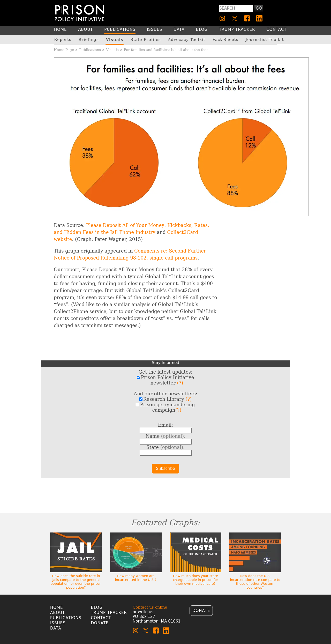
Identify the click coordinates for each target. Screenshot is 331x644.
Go (259, 8)
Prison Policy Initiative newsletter (165, 380)
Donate (100, 623)
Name (165, 436)
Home (57, 608)
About (58, 613)
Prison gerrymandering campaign (165, 407)
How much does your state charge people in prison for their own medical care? (195, 580)
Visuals (112, 50)
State (165, 447)
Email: (166, 425)
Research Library (165, 399)
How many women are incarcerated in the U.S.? (136, 578)
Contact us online (150, 607)
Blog (97, 608)
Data (56, 628)
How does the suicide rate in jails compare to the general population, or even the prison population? (76, 582)
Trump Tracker (109, 613)
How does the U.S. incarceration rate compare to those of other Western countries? (255, 582)
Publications (90, 50)
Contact (101, 618)
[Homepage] (80, 13)
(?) (180, 383)
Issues (58, 623)
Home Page (64, 50)
